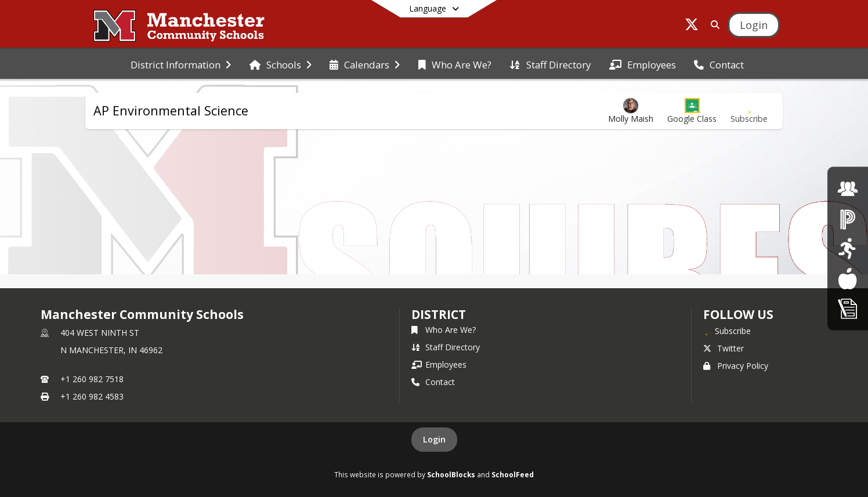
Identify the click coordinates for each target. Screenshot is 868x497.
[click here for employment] (848, 189)
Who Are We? (444, 330)
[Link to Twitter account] (692, 26)
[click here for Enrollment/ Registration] (848, 308)
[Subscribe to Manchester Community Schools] (727, 331)
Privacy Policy (736, 366)
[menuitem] (181, 64)
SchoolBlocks (451, 474)
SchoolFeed (513, 474)
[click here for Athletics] (847, 248)
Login (434, 439)
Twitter (724, 348)
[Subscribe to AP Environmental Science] (749, 111)
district (439, 314)
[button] (692, 111)
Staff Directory (446, 347)
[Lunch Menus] (847, 278)
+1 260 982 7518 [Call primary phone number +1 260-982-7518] (92, 379)
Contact (433, 382)
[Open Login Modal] (754, 25)
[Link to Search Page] (713, 25)
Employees (439, 364)
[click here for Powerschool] (848, 218)
